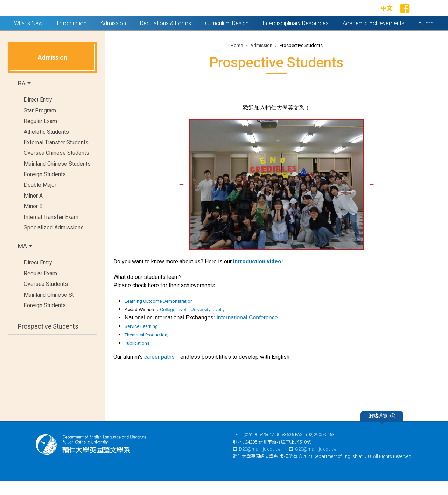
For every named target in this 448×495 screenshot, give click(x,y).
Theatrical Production (146, 349)
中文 (386, 16)
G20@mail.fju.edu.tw (313, 464)
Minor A (33, 210)
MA (22, 261)
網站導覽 (382, 432)
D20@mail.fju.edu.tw (257, 464)
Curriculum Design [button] (227, 38)
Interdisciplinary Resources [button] (296, 38)
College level (173, 324)
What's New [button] (28, 38)
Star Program (40, 125)
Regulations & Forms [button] (166, 38)
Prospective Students (48, 341)
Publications (137, 358)
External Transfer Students (56, 157)
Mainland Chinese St (49, 309)
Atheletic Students (46, 146)
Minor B (33, 221)
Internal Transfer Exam (51, 231)
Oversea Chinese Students (57, 168)
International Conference (247, 332)
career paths (159, 372)
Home (237, 60)
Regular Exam (40, 135)
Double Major (40, 200)
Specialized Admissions (54, 242)
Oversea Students (46, 298)
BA (22, 98)
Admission (261, 60)
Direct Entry (38, 114)
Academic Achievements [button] (373, 38)
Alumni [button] (426, 38)
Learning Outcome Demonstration (159, 316)
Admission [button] (113, 38)
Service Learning (141, 341)
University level (206, 324)
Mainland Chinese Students (57, 178)
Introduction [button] (72, 38)
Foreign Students (45, 189)
